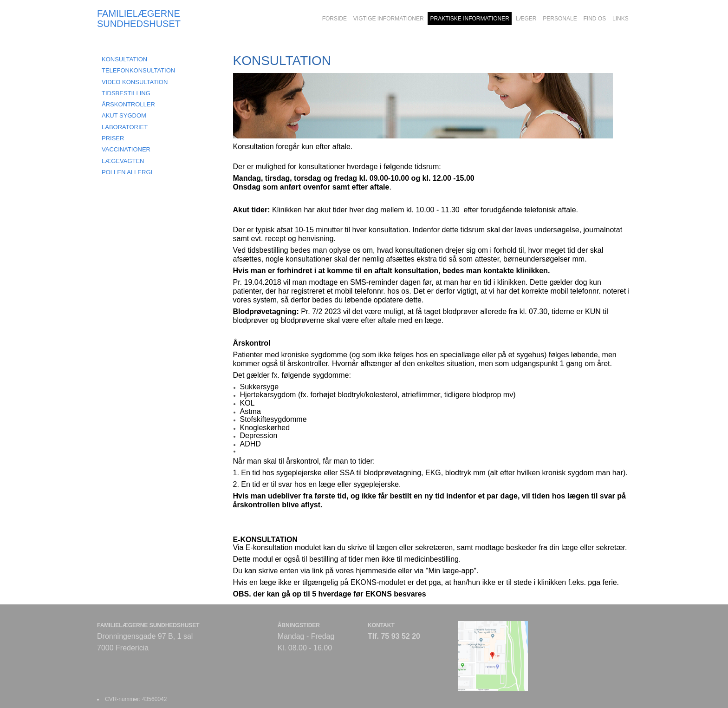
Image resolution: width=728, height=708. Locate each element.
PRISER (113, 138)
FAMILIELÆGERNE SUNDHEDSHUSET (139, 19)
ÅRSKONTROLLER (128, 104)
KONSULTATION (124, 59)
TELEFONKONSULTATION (138, 70)
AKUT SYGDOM (124, 115)
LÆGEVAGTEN (123, 161)
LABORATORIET (125, 127)
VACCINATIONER (126, 149)
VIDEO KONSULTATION (135, 82)
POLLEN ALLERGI (127, 172)
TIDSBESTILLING (126, 93)
